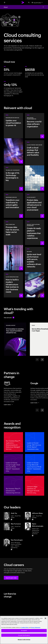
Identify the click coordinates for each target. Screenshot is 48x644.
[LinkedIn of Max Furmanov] (12, 530)
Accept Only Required (24, 635)
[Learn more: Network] (35, 272)
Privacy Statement (36, 627)
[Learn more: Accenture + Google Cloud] (35, 403)
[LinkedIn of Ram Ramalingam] (12, 550)
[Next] (42, 360)
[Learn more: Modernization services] (13, 138)
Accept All (24, 631)
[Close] (45, 618)
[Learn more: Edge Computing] (13, 245)
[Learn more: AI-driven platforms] (35, 232)
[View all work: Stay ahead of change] (9, 318)
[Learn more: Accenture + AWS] (8, 404)
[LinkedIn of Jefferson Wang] (33, 519)
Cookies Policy (25, 627)
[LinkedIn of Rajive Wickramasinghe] (33, 536)
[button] (11, 578)
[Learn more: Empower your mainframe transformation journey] (13, 205)
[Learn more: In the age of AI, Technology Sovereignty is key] (13, 178)
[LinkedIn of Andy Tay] (12, 519)
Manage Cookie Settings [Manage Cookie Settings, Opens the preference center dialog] (24, 640)
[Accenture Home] (23, 3)
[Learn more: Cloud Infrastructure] (13, 285)
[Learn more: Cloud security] (35, 205)
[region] (24, 630)
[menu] (5, 3)
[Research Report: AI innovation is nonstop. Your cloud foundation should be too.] (15, 339)
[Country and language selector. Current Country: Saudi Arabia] (37, 3)
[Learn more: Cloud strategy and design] (35, 165)
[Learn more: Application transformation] (35, 126)
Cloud (6, 7)
